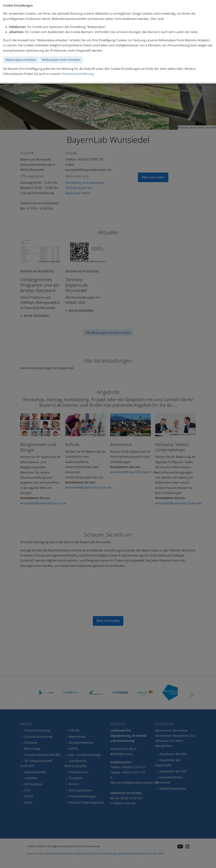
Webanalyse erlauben (21, 60)
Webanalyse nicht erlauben (61, 60)
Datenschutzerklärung (78, 74)
